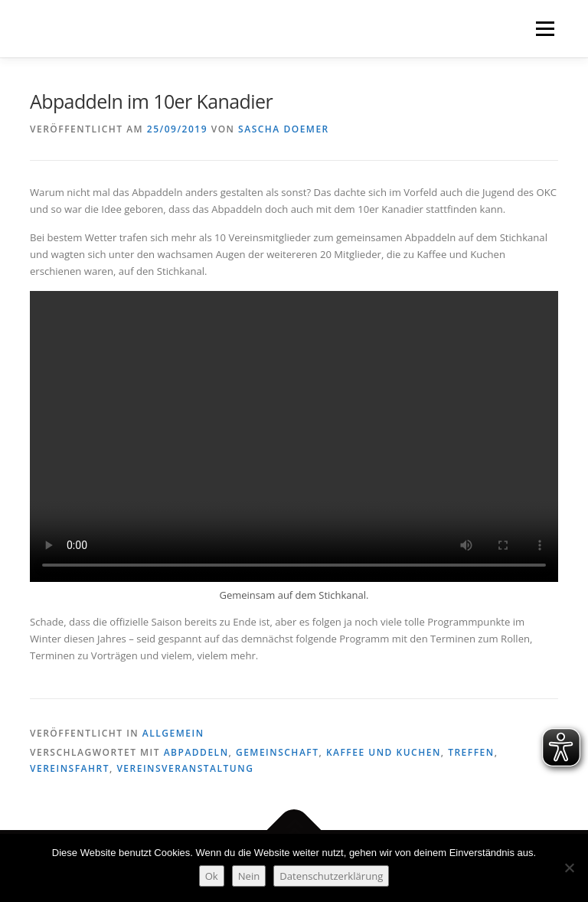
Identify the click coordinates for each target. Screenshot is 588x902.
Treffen (471, 752)
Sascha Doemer (284, 129)
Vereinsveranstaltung (185, 768)
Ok (212, 876)
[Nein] (569, 868)
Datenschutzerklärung (331, 876)
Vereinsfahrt (70, 768)
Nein (249, 876)
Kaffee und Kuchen (384, 752)
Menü (545, 28)
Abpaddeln (196, 752)
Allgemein (173, 733)
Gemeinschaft (278, 752)
